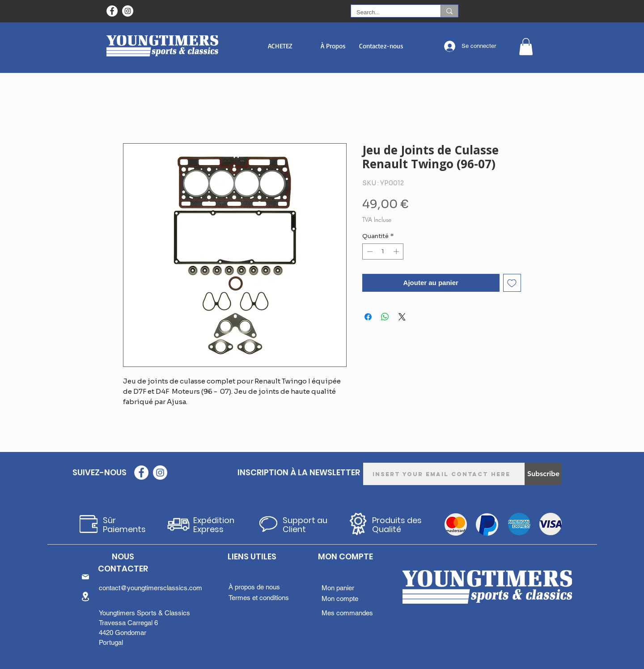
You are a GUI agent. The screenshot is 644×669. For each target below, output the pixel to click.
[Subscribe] (543, 474)
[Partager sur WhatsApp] (385, 317)
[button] (280, 46)
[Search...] (389, 13)
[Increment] (397, 251)
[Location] (85, 596)
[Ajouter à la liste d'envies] (512, 283)
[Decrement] (369, 251)
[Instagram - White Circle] (128, 11)
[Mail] (85, 577)
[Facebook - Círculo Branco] (112, 11)
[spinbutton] (383, 251)
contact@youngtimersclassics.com (150, 588)
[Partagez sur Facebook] (368, 317)
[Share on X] (402, 317)
